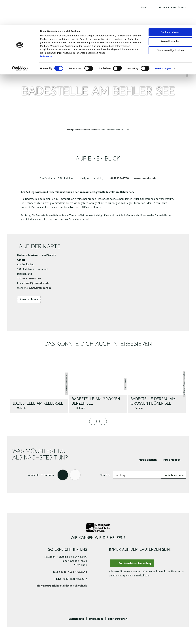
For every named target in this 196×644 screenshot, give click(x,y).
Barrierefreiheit (118, 619)
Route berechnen (174, 475)
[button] (29, 299)
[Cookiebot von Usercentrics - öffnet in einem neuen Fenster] (20, 44)
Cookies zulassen (170, 8)
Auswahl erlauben (170, 17)
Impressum (96, 619)
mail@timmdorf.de (37, 283)
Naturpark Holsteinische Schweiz (83, 130)
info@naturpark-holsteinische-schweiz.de (61, 586)
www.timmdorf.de (145, 178)
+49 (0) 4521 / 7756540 (73, 572)
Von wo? (105, 475)
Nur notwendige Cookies (170, 26)
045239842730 (120, 178)
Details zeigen (163, 44)
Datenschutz (76, 619)
